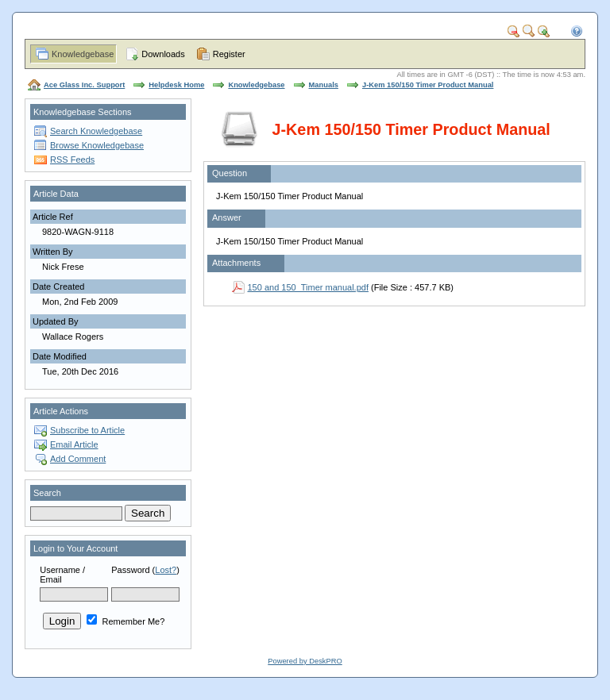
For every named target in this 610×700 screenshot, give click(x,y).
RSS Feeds (72, 160)
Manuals (324, 85)
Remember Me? (125, 621)
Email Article (74, 444)
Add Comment (78, 459)
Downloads (163, 54)
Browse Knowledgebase (97, 145)
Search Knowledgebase (96, 131)
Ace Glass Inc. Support (84, 85)
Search (47, 493)
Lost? (166, 570)
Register (229, 54)
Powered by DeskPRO (305, 661)
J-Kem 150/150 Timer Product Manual (428, 85)
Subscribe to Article (87, 430)
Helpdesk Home (176, 85)
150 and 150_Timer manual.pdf (308, 287)
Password (130, 570)
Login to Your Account (75, 548)
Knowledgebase (83, 54)
